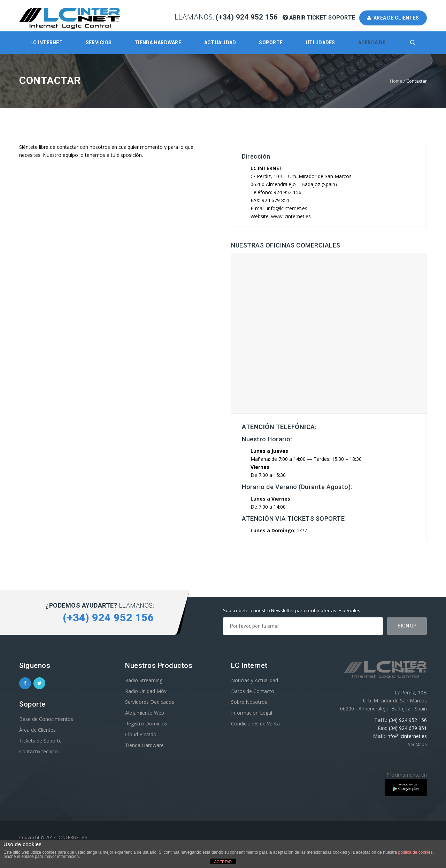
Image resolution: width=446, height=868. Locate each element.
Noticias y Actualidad (255, 680)
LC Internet (47, 43)
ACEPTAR (223, 862)
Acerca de (372, 43)
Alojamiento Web (145, 713)
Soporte (271, 43)
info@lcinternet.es (407, 736)
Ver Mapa (417, 744)
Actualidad (220, 43)
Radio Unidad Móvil (147, 691)
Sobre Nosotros (249, 702)
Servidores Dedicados (150, 702)
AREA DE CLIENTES (393, 18)
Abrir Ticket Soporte (320, 18)
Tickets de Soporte (40, 741)
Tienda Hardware (158, 43)
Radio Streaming (144, 680)
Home (396, 81)
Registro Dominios (146, 724)
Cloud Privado (141, 734)
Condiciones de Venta (255, 724)
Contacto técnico (39, 751)
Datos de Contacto (253, 691)
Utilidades (320, 43)
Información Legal (252, 713)
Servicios (99, 43)
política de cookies (416, 852)
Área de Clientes (37, 730)
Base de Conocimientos (46, 719)
